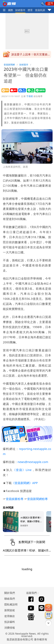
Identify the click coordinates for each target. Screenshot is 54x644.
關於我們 (10, 593)
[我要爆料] (48, 607)
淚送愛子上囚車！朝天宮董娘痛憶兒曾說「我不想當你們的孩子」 (31, 57)
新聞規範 (10, 610)
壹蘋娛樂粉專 (15, 499)
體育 (30, 10)
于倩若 (30, 96)
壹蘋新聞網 (9, 65)
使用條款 (10, 616)
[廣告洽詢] (48, 615)
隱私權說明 (10, 604)
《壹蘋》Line (22, 470)
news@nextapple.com (33, 462)
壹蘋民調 (40, 10)
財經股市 (20, 10)
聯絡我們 (10, 599)
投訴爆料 (10, 622)
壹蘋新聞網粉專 (38, 499)
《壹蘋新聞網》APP (25, 483)
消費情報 (10, 628)
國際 (11, 10)
